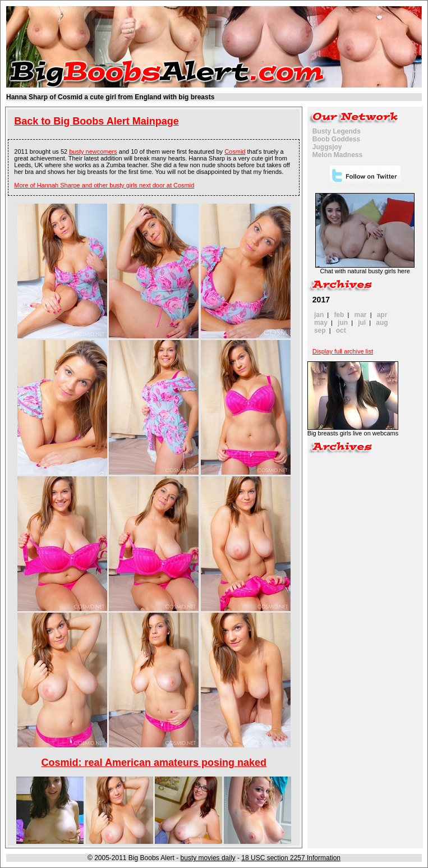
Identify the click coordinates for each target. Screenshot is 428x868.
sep (320, 330)
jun (343, 323)
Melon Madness (337, 155)
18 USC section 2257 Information (291, 858)
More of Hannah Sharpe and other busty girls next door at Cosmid (104, 185)
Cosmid (235, 151)
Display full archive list (343, 351)
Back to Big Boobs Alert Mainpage (96, 121)
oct (341, 330)
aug (382, 323)
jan (319, 315)
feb (339, 315)
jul (362, 323)
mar (361, 315)
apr (382, 315)
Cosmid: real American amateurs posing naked (154, 763)
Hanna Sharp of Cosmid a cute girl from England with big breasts (110, 97)
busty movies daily (208, 858)
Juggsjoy (327, 147)
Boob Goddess (336, 139)
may (321, 323)
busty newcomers (93, 151)
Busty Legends (337, 131)
